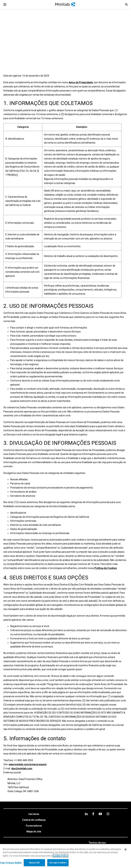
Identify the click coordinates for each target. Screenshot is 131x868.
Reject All (34, 863)
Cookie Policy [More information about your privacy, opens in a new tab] (60, 856)
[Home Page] (66, 4)
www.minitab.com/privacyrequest (28, 764)
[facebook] (93, 814)
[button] (126, 4)
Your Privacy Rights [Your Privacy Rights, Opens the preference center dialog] (11, 863)
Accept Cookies (58, 863)
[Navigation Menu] (5, 4)
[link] (34, 814)
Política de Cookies (106, 568)
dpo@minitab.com (22, 768)
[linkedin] (86, 814)
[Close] (126, 850)
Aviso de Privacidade (81, 82)
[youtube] (100, 814)
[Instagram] (108, 814)
